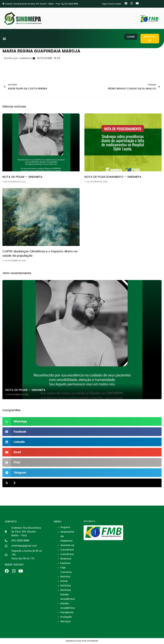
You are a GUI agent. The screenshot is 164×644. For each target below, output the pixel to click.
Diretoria (66, 559)
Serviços (66, 621)
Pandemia (67, 612)
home (64, 581)
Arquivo (65, 527)
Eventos (65, 563)
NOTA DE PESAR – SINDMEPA (22, 177)
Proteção (66, 617)
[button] (4, 38)
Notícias (66, 586)
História (65, 577)
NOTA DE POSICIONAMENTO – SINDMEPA (113, 177)
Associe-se (67, 545)
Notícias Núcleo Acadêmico (68, 594)
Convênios (67, 550)
